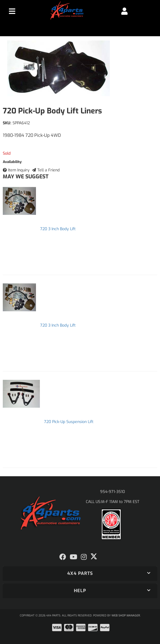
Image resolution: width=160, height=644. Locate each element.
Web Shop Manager (126, 615)
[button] (80, 573)
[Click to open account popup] (124, 11)
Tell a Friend (49, 170)
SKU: (7, 123)
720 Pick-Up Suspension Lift (69, 422)
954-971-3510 (112, 492)
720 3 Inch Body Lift (58, 229)
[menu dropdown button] (12, 11)
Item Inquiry (19, 170)
